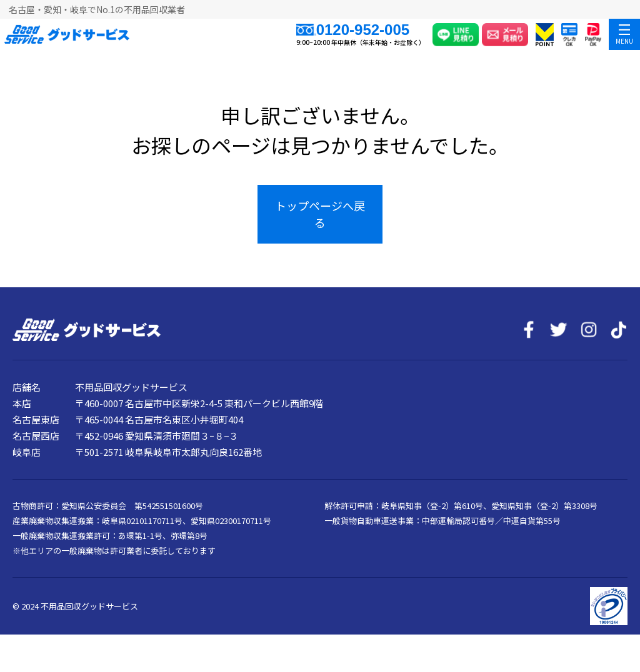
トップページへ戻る (320, 214)
